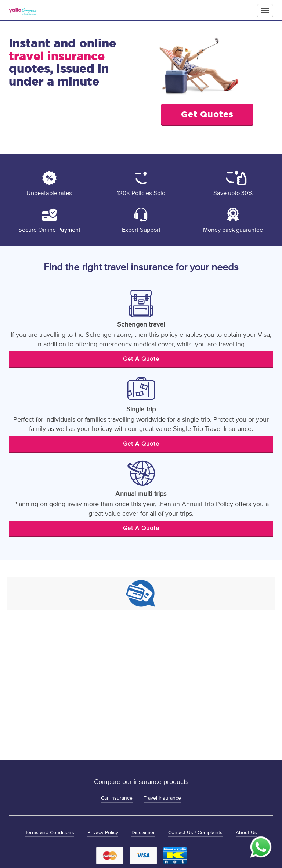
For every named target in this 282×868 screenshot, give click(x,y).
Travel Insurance (162, 798)
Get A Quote (141, 359)
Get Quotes (207, 114)
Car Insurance (117, 798)
